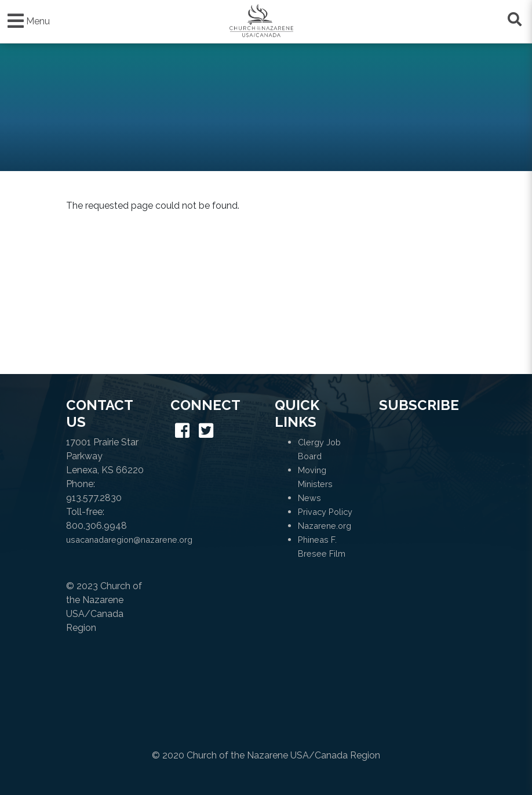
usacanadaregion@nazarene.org (129, 540)
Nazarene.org (325, 526)
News (309, 498)
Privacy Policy (325, 512)
